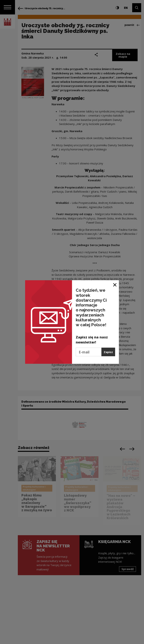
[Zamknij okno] (115, 284)
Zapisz (108, 352)
